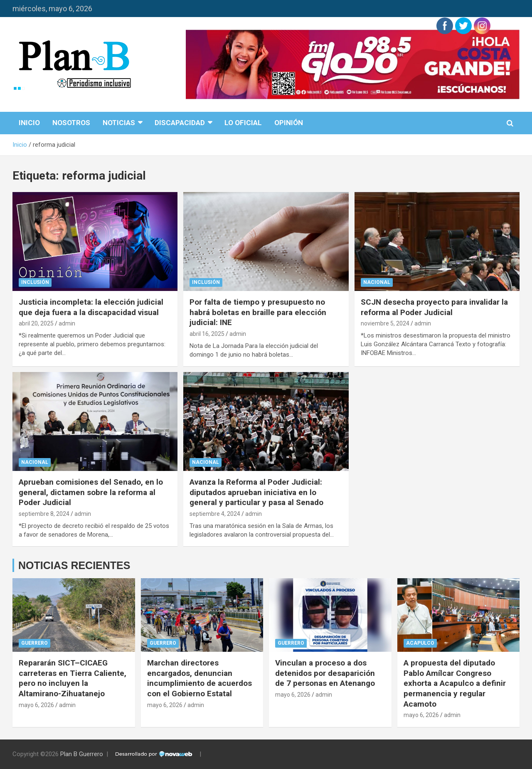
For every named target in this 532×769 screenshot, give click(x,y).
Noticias (119, 123)
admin (67, 323)
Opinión (289, 123)
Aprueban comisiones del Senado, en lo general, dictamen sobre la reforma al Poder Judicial (91, 492)
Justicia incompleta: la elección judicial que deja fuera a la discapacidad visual (91, 307)
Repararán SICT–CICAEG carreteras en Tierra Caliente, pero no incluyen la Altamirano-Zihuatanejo (73, 678)
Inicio (29, 123)
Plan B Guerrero (82, 754)
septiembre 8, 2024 (44, 514)
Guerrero (34, 643)
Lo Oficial (243, 123)
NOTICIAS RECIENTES (74, 565)
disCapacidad (180, 123)
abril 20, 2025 (36, 323)
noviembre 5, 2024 (385, 323)
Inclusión (35, 282)
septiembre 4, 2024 (215, 514)
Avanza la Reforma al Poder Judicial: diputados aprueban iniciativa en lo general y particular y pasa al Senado (256, 492)
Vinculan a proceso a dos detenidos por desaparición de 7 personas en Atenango (325, 673)
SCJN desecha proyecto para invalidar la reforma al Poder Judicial (434, 307)
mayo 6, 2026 (36, 705)
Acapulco (420, 643)
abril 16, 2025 (207, 334)
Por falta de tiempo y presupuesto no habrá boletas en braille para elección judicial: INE (258, 312)
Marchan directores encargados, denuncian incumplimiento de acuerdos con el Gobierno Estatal (199, 678)
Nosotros (71, 123)
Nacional (377, 282)
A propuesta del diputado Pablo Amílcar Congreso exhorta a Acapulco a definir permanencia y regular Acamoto (455, 683)
